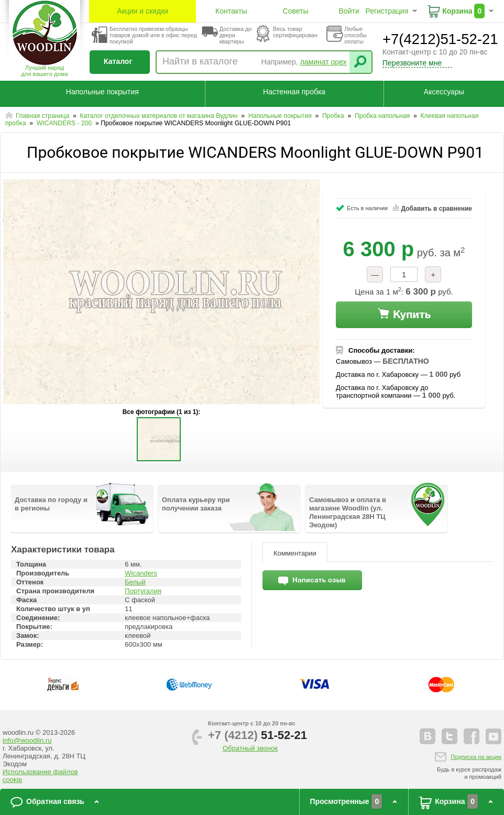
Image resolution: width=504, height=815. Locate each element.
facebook (472, 736)
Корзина (457, 11)
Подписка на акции (476, 757)
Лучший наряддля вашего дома (44, 71)
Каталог (118, 61)
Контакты (231, 11)
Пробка (334, 116)
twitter (450, 736)
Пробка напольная (383, 116)
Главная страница (43, 116)
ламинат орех (324, 62)
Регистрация (387, 11)
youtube (494, 736)
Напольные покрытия (102, 92)
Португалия (143, 591)
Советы (296, 11)
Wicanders (141, 573)
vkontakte (428, 736)
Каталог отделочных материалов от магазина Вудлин (160, 116)
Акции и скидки (143, 11)
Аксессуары (444, 92)
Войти (349, 11)
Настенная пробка (294, 92)
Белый (135, 582)
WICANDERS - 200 (65, 123)
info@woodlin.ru (27, 740)
